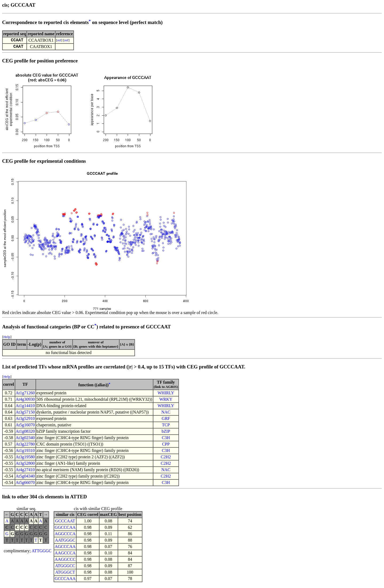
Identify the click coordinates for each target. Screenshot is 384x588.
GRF (166, 421)
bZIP (166, 433)
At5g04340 (25, 478)
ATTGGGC (41, 553)
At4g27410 (25, 472)
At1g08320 (25, 433)
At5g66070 (25, 485)
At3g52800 (25, 465)
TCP (166, 427)
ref (59, 41)
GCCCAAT (65, 523)
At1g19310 (25, 453)
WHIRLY (166, 395)
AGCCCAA (65, 549)
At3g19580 (25, 459)
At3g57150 (25, 414)
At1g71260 (25, 395)
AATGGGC (65, 542)
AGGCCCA (65, 536)
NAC (166, 414)
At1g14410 (25, 408)
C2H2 (166, 459)
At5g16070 (25, 427)
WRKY (166, 401)
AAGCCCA (65, 555)
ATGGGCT (65, 574)
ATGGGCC (65, 568)
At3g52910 (25, 421)
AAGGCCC (65, 561)
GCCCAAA (65, 581)
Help (7, 339)
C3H (166, 440)
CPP (166, 446)
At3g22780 (25, 446)
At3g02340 (25, 440)
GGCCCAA (65, 529)
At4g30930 (25, 401)
